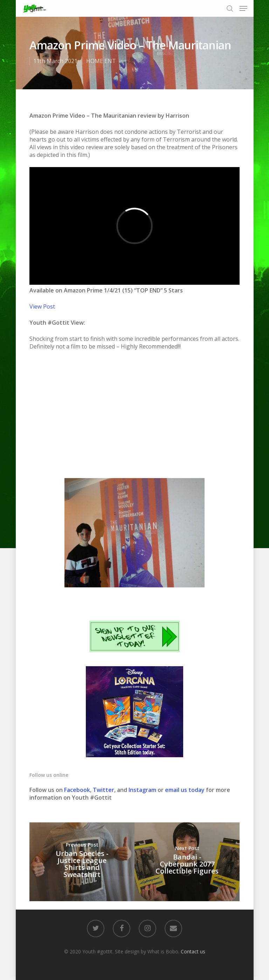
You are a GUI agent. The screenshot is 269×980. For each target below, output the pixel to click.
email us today (185, 790)
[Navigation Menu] (243, 8)
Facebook (77, 790)
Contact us (193, 951)
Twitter (104, 790)
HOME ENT (101, 61)
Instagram (143, 790)
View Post (42, 306)
